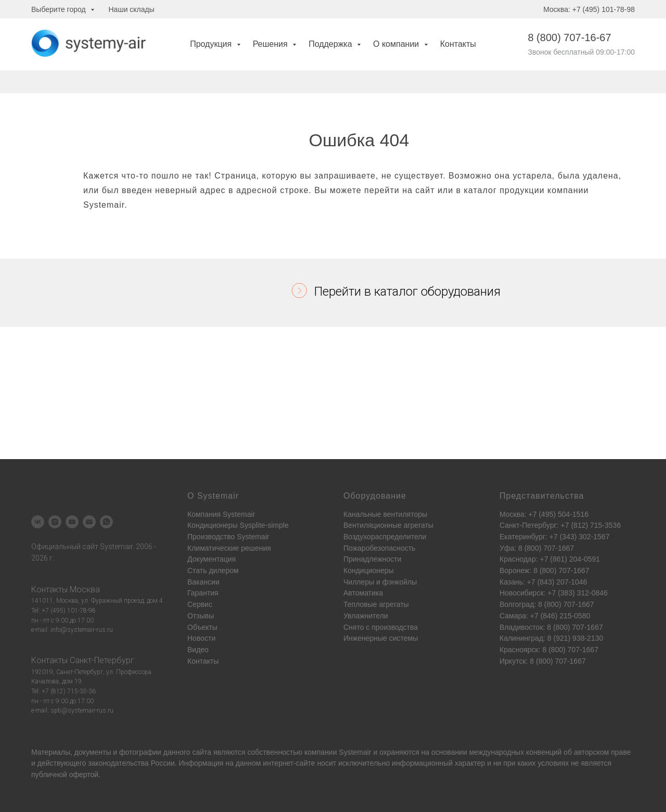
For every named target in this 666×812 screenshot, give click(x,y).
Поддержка (331, 44)
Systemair (355, 752)
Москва (85, 589)
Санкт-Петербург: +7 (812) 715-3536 (560, 525)
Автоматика (363, 593)
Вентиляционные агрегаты (388, 525)
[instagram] (55, 522)
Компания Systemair (221, 514)
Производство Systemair (228, 537)
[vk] (38, 522)
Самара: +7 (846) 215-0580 (545, 616)
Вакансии (203, 582)
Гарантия (203, 593)
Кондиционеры (369, 570)
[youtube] (72, 522)
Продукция (212, 44)
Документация (212, 559)
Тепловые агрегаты (376, 604)
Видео (198, 650)
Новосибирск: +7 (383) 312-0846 (554, 593)
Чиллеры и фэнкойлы (380, 582)
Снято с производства (381, 627)
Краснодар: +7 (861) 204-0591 (550, 559)
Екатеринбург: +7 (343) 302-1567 (554, 537)
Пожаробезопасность (379, 548)
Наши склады (132, 9)
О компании (397, 44)
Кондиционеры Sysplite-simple (238, 525)
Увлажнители (366, 616)
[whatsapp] (106, 522)
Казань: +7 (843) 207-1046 (543, 582)
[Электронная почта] (89, 522)
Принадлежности (372, 559)
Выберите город (60, 9)
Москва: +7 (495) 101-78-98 (589, 9)
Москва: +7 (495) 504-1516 (544, 514)
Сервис (200, 604)
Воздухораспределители (385, 537)
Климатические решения (229, 548)
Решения (271, 44)
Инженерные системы (381, 638)
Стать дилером (213, 570)
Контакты (458, 44)
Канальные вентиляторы (385, 514)
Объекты (202, 627)
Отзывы (201, 616)
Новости (201, 638)
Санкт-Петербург (102, 660)
